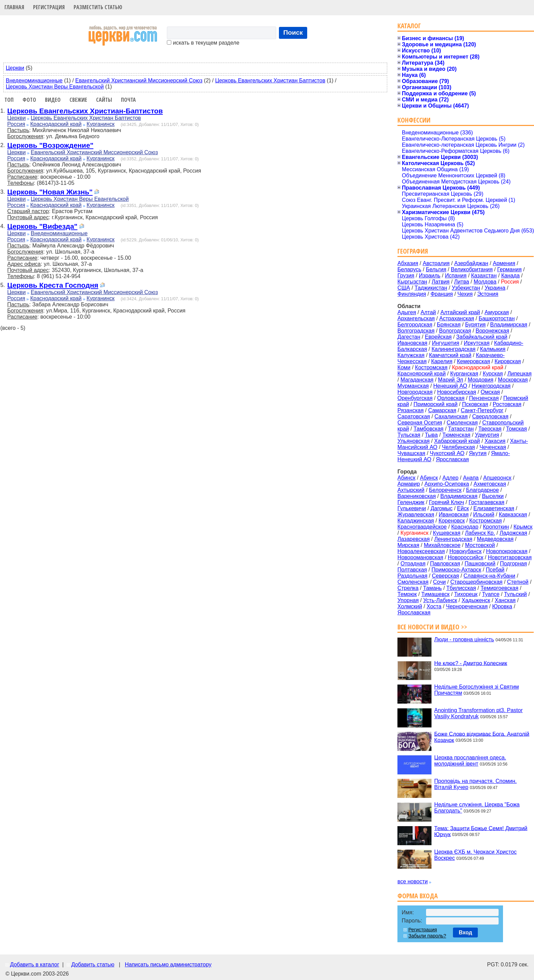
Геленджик (411, 502)
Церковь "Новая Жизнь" (50, 192)
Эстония (488, 294)
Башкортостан (497, 318)
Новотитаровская (510, 557)
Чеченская (493, 447)
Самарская (442, 410)
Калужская (411, 355)
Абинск (429, 478)
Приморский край (435, 404)
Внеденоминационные (34, 81)
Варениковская (417, 496)
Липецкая (520, 374)
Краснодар (465, 527)
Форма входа (418, 896)
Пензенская (484, 398)
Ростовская (507, 404)
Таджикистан (431, 288)
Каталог (409, 26)
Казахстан (484, 276)
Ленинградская (453, 539)
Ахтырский (411, 490)
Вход (466, 933)
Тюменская (457, 435)
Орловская (451, 398)
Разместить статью (98, 7)
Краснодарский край (56, 124)
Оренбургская (415, 398)
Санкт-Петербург (482, 410)
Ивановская (412, 343)
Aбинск (406, 478)
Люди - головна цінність (464, 639)
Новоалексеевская (421, 551)
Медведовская (495, 539)
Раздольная (412, 576)
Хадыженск (476, 600)
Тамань (432, 588)
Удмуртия (487, 435)
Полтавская (412, 570)
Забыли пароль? (427, 936)
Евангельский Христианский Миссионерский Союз (139, 81)
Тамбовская (428, 429)
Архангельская (416, 318)
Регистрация (49, 7)
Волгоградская (416, 331)
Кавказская (513, 515)
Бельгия (436, 269)
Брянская (449, 325)
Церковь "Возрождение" (50, 145)
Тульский (515, 594)
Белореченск (445, 490)
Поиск (293, 33)
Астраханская (457, 318)
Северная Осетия (420, 423)
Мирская (408, 545)
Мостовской (480, 545)
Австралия (436, 263)
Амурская (497, 312)
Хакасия (495, 441)
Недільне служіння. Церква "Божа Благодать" (477, 808)
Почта (128, 100)
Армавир (409, 484)
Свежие (78, 100)
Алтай (428, 312)
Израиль (430, 276)
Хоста (434, 606)
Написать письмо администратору (168, 965)
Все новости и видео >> (432, 627)
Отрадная (413, 564)
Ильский (484, 515)
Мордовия (480, 380)
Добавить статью (93, 965)
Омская (490, 392)
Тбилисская (461, 588)
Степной (518, 582)
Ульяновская (413, 441)
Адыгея (407, 312)
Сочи (439, 582)
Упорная (408, 600)
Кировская (508, 361)
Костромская (431, 367)
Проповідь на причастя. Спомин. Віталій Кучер (475, 784)
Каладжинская (416, 521)
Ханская (505, 600)
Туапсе (491, 594)
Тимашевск (435, 594)
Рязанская (411, 410)
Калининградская (453, 349)
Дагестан (409, 337)
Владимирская (509, 325)
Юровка (502, 606)
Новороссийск (466, 557)
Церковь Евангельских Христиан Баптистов (270, 81)
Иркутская (477, 343)
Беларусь (409, 269)
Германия (509, 269)
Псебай (495, 570)
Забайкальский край (482, 337)
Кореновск (452, 521)
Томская (516, 429)
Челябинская (459, 447)
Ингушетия (445, 343)
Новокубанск (465, 551)
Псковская (475, 404)
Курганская (464, 374)
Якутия (478, 453)
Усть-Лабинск (440, 600)
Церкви (15, 68)
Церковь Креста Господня (53, 285)
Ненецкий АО (450, 386)
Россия (16, 124)
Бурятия (475, 325)
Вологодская (455, 331)
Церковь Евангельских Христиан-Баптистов (85, 111)
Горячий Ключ (446, 502)
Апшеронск (497, 478)
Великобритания (472, 269)
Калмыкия (493, 349)
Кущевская (446, 533)
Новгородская (415, 392)
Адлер (450, 478)
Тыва (431, 435)
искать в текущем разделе (203, 43)
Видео (53, 100)
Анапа (471, 478)
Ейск (463, 508)
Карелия (442, 361)
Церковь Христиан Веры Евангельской (55, 87)
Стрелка (408, 588)
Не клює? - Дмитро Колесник (471, 663)
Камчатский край (450, 355)
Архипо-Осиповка (447, 484)
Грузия (406, 276)
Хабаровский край (457, 441)
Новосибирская (457, 392)
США (404, 288)
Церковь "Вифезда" (42, 226)
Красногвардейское (422, 527)
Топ (9, 100)
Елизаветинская (494, 508)
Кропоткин (496, 527)
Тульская (409, 435)
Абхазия (408, 263)
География (413, 251)
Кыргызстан (412, 282)
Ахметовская (490, 484)
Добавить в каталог (34, 965)
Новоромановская (420, 557)
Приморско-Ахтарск (456, 570)
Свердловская (490, 416)
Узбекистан (466, 288)
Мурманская (413, 386)
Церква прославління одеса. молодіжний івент (470, 761)
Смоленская (462, 423)
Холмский (410, 606)
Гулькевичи (412, 508)
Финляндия (412, 294)
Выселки (493, 496)
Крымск (523, 527)
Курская (493, 374)
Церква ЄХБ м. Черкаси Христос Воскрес (475, 855)
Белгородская (415, 325)
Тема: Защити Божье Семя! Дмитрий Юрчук (481, 831)
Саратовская (414, 416)
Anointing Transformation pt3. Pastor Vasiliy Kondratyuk (478, 713)
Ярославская (452, 459)
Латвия (441, 282)
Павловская (445, 564)
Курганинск (100, 124)
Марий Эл (451, 380)
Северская (445, 576)
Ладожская (513, 533)
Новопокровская (507, 551)
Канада (511, 276)
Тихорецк (466, 594)
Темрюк (407, 594)
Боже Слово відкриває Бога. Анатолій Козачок (482, 737)
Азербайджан (471, 263)
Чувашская (411, 453)
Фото (29, 100)
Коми (404, 367)
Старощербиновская (476, 582)
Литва (461, 282)
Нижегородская (491, 386)
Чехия (465, 294)
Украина (495, 288)
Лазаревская (413, 539)
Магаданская (417, 380)
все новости (413, 881)
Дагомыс (442, 508)
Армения (504, 263)
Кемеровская (474, 361)
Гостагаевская (486, 502)
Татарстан (461, 429)
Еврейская (438, 337)
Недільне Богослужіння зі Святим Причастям (476, 690)
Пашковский (480, 564)
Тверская (490, 429)
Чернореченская (467, 606)
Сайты (104, 100)
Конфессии (414, 120)
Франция (442, 294)
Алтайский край (460, 312)
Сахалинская (451, 416)
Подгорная (513, 564)
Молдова (485, 282)
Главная (14, 7)
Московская (513, 380)
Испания (456, 276)
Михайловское (442, 545)
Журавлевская (416, 515)
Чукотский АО (447, 453)
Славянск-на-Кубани (489, 576)
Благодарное (483, 490)
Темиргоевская (499, 588)
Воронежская (493, 331)
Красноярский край (421, 374)
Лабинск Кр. (480, 533)
